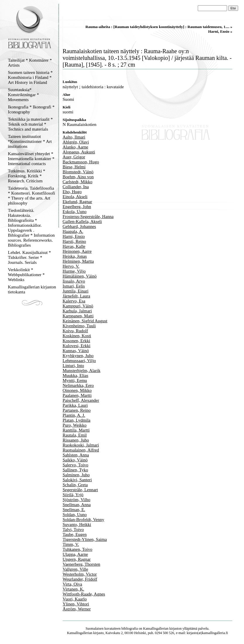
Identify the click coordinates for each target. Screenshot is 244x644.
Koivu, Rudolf (75, 331)
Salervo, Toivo (75, 465)
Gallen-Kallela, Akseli (82, 221)
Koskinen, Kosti (77, 336)
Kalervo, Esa (74, 301)
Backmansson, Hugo (81, 162)
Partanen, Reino (77, 410)
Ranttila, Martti (76, 430)
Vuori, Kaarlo (75, 599)
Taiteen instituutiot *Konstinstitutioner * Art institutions (30, 141)
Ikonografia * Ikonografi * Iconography (31, 109)
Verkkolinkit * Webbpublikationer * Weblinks (26, 275)
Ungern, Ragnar (77, 559)
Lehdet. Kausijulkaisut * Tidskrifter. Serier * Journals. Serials (29, 257)
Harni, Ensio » (220, 31)
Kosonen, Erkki (76, 341)
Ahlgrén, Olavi (76, 142)
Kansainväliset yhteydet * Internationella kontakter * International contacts (31, 159)
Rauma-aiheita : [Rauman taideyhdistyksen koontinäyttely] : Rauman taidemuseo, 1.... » (159, 27)
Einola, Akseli (75, 197)
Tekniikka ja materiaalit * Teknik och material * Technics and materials (30, 124)
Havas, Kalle (74, 246)
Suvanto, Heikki (77, 524)
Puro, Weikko (75, 425)
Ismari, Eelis (74, 286)
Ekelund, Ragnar (77, 202)
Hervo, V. (71, 266)
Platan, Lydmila (77, 420)
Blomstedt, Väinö (78, 172)
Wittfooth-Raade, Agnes (84, 594)
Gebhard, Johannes (79, 226)
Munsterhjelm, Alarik (81, 371)
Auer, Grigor (74, 157)
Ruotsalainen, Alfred (81, 450)
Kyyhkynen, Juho (78, 356)
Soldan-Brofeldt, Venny (83, 520)
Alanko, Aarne (75, 147)
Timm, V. (71, 544)
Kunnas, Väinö (76, 351)
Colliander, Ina (76, 187)
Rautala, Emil (75, 435)
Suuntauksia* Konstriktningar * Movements (23, 95)
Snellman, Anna (77, 505)
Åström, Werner (77, 609)
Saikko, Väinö (75, 460)
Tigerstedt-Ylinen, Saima (85, 539)
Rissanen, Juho (76, 440)
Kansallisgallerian (156, 629)
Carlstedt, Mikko (78, 182)
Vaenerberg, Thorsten (81, 564)
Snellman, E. (74, 510)
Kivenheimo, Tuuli (79, 326)
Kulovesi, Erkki (77, 346)
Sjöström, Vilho (77, 500)
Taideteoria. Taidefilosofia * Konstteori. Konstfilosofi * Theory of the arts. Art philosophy (31, 196)
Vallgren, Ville (75, 569)
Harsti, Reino (74, 241)
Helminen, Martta (78, 261)
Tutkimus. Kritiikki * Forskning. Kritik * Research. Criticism (26, 176)
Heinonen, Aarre (77, 251)
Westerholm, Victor (80, 574)
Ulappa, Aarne (75, 554)
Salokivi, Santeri (77, 480)
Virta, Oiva (72, 584)
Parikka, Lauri (75, 405)
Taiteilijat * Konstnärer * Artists (30, 63)
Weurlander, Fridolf (80, 579)
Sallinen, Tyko (75, 470)
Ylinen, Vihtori (76, 604)
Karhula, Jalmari (77, 311)
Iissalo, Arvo (74, 281)
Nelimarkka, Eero (78, 385)
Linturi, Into (73, 366)
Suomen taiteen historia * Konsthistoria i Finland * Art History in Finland (30, 77)
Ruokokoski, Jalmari (81, 445)
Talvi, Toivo (73, 529)
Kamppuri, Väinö (78, 306)
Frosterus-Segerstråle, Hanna (88, 217)
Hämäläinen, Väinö (80, 276)
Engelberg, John (77, 207)
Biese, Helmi (74, 167)
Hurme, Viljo (74, 271)
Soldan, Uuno (75, 515)
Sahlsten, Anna (76, 455)
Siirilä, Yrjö (73, 495)
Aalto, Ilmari (74, 137)
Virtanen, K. (73, 589)
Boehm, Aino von (78, 177)
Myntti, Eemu (75, 380)
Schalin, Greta (75, 485)
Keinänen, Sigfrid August (85, 321)
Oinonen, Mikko (77, 390)
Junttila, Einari (75, 291)
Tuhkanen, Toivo (77, 549)
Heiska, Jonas (75, 256)
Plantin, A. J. (74, 415)
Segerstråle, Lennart (80, 490)
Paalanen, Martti (77, 395)
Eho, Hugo (72, 192)
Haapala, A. (73, 231)
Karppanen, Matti (78, 316)
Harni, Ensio (74, 236)
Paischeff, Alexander (81, 400)
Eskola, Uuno (75, 212)
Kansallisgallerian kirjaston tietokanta (32, 289)
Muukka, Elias (75, 375)
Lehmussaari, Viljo (79, 361)
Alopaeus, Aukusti (79, 152)
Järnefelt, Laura (76, 296)
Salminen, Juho (76, 475)
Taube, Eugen (75, 534)
